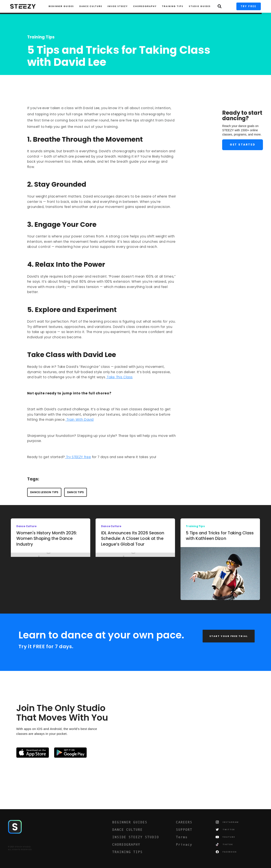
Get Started (243, 145)
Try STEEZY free (78, 457)
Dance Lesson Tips (44, 492)
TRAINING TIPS (173, 6)
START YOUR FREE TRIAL (229, 636)
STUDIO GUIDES (200, 6)
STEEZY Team (41, 79)
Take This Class (119, 377)
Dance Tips (75, 492)
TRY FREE (249, 6)
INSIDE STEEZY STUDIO (135, 837)
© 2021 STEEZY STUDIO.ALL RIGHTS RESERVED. (20, 848)
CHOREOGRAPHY (145, 6)
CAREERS (184, 822)
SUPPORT (184, 830)
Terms (182, 837)
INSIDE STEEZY (118, 6)
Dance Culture (91, 6)
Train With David (80, 420)
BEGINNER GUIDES (130, 822)
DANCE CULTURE (127, 830)
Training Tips (41, 37)
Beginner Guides (61, 6)
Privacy (184, 844)
